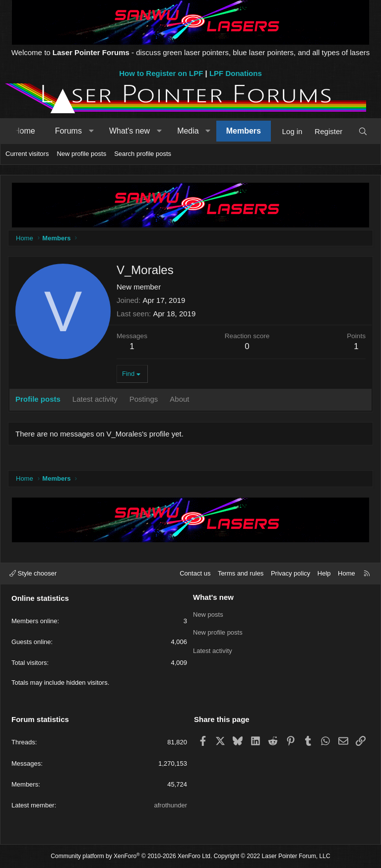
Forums (68, 131)
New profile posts (81, 154)
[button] (91, 131)
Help (324, 573)
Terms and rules (241, 573)
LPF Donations (236, 73)
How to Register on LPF (161, 73)
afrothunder (171, 805)
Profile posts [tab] (38, 399)
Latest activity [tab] (95, 399)
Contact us (195, 573)
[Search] (363, 131)
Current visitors (27, 154)
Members (244, 131)
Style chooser (33, 573)
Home (25, 131)
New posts (208, 614)
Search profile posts (143, 154)
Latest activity (213, 650)
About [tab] (179, 399)
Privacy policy (290, 573)
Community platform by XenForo (131, 856)
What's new (129, 131)
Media (188, 131)
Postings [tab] (144, 399)
